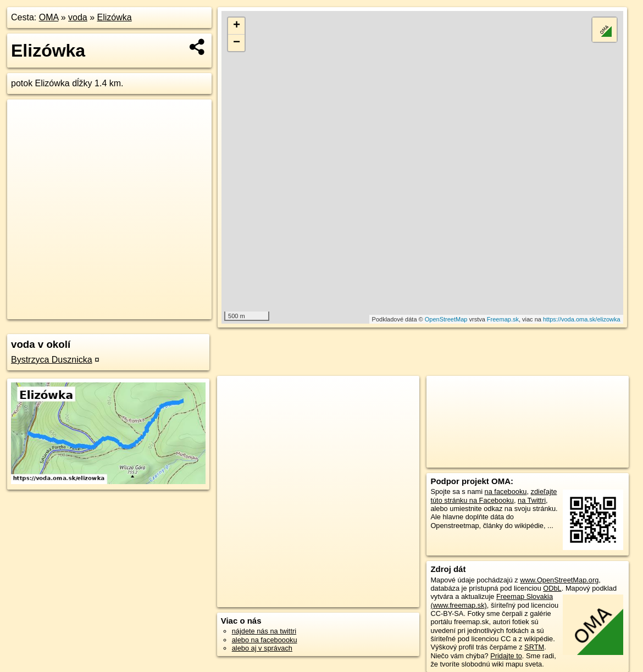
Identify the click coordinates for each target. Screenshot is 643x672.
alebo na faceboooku (265, 640)
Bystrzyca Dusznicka (52, 360)
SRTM (534, 647)
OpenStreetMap (446, 319)
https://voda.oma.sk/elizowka (582, 319)
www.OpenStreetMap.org (559, 580)
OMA (49, 17)
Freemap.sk (503, 319)
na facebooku (506, 491)
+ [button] (237, 26)
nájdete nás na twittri (264, 631)
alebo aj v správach (262, 648)
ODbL (552, 588)
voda (78, 17)
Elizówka (115, 17)
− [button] (237, 43)
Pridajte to (506, 656)
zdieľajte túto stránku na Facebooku (494, 496)
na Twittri (532, 500)
